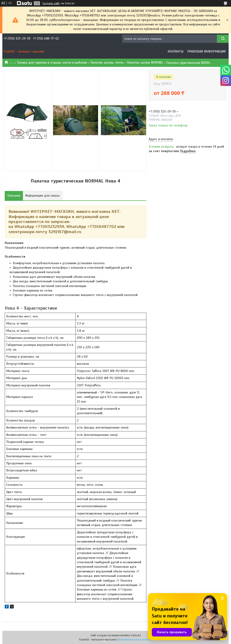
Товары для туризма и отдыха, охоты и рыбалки (52, 63)
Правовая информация (206, 51)
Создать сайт (51, 3)
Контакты (175, 51)
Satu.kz (136, 635)
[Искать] (223, 39)
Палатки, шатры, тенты (107, 63)
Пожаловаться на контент (135, 640)
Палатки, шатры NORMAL (145, 63)
